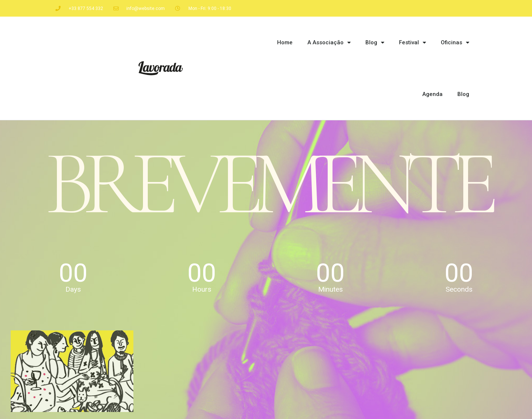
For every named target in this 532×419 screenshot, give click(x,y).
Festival (412, 43)
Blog (375, 43)
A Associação (329, 43)
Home (285, 42)
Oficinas (455, 43)
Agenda (432, 94)
